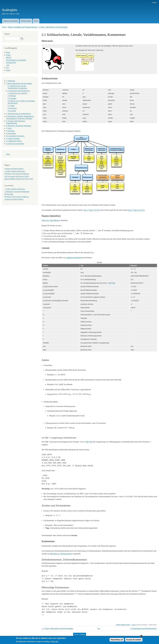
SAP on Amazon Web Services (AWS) (17, 176)
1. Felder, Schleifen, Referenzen (15, 171)
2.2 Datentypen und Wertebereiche (144, 628)
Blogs (8, 52)
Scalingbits (10, 10)
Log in (154, 2)
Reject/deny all (117, 640)
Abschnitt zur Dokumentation (61, 554)
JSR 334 (111, 283)
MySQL (9, 57)
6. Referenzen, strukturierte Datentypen (19, 126)
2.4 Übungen (12, 96)
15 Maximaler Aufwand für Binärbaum (17, 192)
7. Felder (9, 128)
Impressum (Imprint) (11, 21)
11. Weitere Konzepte (13, 139)
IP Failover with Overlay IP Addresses (17, 174)
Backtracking (9, 194)
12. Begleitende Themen (14, 141)
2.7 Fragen (11, 106)
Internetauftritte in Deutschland (16, 60)
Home (4, 27)
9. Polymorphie (11, 133)
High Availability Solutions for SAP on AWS (19, 179)
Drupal (8, 55)
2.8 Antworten (12, 108)
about (36, 21)
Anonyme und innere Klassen (14, 169)
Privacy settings (79, 635)
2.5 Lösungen (12, 98)
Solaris (8, 70)
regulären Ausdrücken (74, 258)
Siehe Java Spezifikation (51, 220)
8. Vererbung (10, 131)
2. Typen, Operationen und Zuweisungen (53, 27)
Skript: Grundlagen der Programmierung (22, 27)
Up (99, 628)
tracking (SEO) (11, 63)
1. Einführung (10, 81)
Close (141, 637)
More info (55, 642)
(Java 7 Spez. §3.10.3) (92, 210)
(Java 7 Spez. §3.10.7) (136, 210)
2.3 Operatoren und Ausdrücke (17, 93)
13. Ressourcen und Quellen (15, 144)
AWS (8, 65)
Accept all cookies (134, 640)
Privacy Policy (26, 21)
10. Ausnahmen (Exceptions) (15, 136)
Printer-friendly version (123, 625)
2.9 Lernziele (12, 111)
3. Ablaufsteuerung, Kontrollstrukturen (18, 114)
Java (8, 68)
